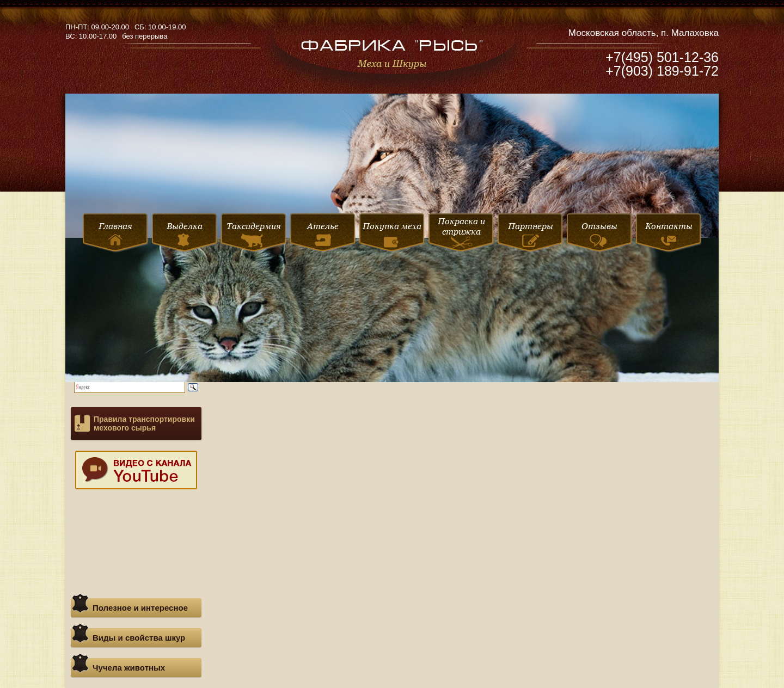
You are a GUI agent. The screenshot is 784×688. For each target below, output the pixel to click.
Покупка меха (392, 236)
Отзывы (599, 234)
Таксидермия (254, 234)
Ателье (323, 234)
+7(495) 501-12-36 (662, 57)
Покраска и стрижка (461, 234)
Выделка (185, 234)
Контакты (669, 233)
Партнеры (531, 234)
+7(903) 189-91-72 (662, 71)
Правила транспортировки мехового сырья (144, 423)
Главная (115, 233)
